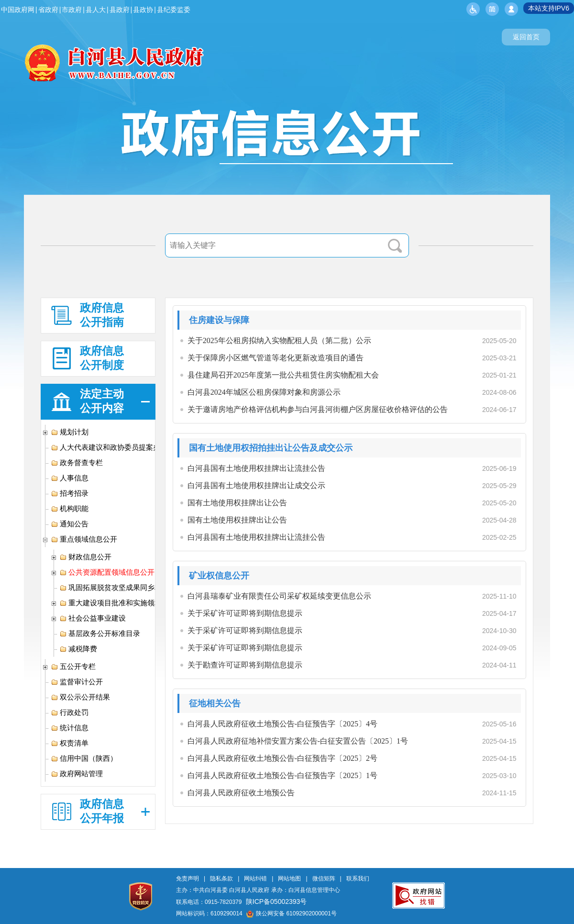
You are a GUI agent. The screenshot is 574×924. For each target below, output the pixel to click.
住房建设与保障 (219, 320)
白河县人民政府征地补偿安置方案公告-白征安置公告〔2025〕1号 (298, 741)
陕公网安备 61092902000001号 (292, 913)
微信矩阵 (324, 879)
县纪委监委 (174, 10)
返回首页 (526, 37)
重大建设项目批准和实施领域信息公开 (125, 603)
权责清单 (70, 743)
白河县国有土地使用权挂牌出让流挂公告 (256, 468)
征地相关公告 (215, 703)
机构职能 (70, 509)
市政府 (72, 10)
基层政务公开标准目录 (100, 634)
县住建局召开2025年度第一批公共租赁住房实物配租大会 (283, 375)
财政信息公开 (85, 557)
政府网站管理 (77, 774)
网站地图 (289, 879)
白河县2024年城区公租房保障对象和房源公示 (264, 392)
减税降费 (78, 649)
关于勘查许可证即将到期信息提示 (245, 665)
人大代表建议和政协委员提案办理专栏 (116, 447)
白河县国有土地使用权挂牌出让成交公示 (256, 485)
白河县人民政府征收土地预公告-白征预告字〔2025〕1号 (282, 775)
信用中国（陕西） (84, 758)
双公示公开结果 (80, 697)
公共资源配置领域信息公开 (107, 572)
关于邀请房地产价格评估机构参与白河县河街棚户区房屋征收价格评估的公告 (318, 409)
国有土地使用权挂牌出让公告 (237, 503)
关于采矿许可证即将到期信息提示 (245, 613)
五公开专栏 (73, 667)
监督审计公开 (77, 682)
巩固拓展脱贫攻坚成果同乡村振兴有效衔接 (132, 588)
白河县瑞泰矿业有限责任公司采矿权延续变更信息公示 (279, 596)
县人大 (96, 10)
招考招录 (70, 493)
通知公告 (70, 524)
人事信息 (70, 478)
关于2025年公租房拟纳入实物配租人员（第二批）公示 (279, 340)
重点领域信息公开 (84, 539)
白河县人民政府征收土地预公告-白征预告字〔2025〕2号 (282, 758)
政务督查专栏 (77, 463)
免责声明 (188, 879)
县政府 (120, 10)
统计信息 (70, 728)
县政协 (143, 10)
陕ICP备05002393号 (276, 902)
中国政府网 (18, 10)
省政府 (48, 10)
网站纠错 (255, 879)
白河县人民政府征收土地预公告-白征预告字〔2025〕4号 (282, 724)
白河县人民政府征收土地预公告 (241, 793)
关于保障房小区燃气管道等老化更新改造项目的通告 (276, 358)
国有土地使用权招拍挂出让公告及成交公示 (271, 448)
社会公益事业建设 (93, 618)
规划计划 (70, 432)
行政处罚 (70, 712)
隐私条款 (221, 879)
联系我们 (358, 879)
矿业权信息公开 (219, 576)
